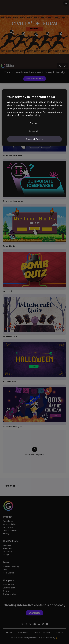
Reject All (34, 131)
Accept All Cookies (35, 139)
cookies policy (32, 115)
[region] (34, 118)
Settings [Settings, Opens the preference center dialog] (34, 123)
